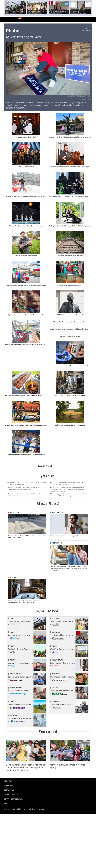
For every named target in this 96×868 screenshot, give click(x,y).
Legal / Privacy (11, 795)
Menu (92, 20)
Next (63, 67)
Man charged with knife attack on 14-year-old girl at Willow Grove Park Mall (26, 489)
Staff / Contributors (14, 799)
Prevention (57, 543)
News (19, 18)
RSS (5, 804)
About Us (8, 781)
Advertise (8, 786)
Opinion (13, 716)
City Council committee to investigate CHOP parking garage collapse (67, 484)
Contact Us (9, 790)
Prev (19, 67)
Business (56, 633)
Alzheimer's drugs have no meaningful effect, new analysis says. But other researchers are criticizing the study (68, 490)
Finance (55, 688)
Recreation (15, 513)
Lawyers (55, 702)
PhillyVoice (6, 19)
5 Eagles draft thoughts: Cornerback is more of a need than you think (26, 484)
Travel (13, 619)
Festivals (56, 619)
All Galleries (86, 30)
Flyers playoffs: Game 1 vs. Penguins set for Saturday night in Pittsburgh (67, 495)
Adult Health (57, 513)
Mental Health (16, 688)
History (13, 578)
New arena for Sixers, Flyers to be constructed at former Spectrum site (26, 495)
